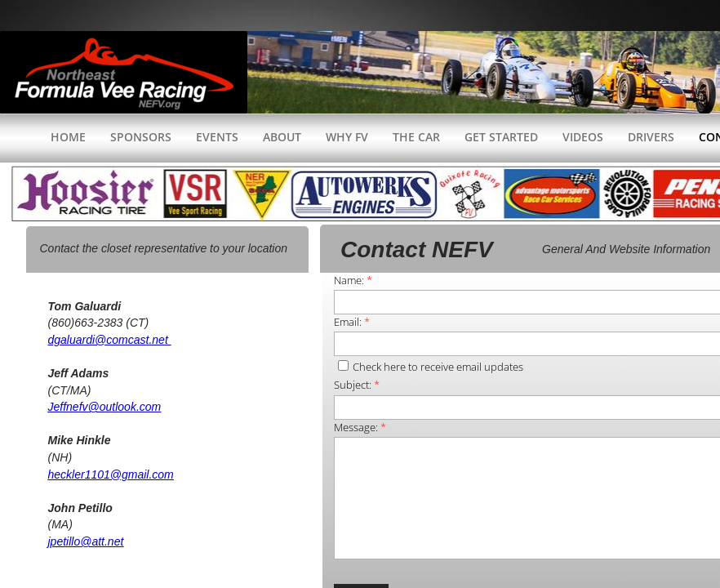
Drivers (651, 137)
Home (68, 137)
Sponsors (141, 137)
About (282, 137)
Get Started (501, 137)
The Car (416, 137)
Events (217, 137)
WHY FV (347, 137)
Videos (583, 137)
